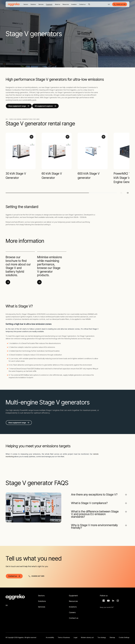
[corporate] (14, 4)
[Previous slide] (121, 193)
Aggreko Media (108, 598)
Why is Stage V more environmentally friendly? (95, 525)
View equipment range (17, 106)
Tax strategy (102, 635)
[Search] (89, 4)
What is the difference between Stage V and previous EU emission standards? (93, 513)
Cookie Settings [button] (124, 635)
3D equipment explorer (44, 106)
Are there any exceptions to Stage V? (95, 495)
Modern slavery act (87, 635)
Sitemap (112, 635)
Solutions (42, 599)
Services (42, 604)
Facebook (103, 598)
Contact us (74, 616)
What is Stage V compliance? (90, 502)
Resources (73, 599)
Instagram (117, 598)
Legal (75, 635)
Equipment (73, 593)
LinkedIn (113, 598)
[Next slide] (127, 193)
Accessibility (50, 635)
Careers (72, 610)
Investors (73, 604)
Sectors (41, 593)
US (109, 4)
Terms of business (64, 635)
